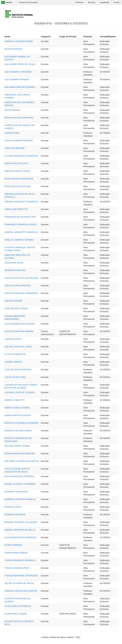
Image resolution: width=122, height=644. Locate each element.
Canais (116, 2)
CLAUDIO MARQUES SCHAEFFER (21, 156)
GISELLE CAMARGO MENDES (19, 240)
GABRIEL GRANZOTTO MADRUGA (21, 232)
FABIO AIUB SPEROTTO (16, 209)
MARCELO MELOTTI (14, 400)
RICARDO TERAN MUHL (16, 492)
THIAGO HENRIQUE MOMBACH (20, 560)
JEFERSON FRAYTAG (15, 270)
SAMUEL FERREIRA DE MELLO (20, 530)
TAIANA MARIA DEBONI (16, 553)
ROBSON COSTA (13, 507)
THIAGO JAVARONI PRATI (17, 568)
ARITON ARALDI (12, 110)
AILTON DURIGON (13, 49)
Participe (80, 2)
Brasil (6, 2)
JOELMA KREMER (13, 301)
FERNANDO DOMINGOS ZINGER (21, 224)
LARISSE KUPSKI (13, 339)
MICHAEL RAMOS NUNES (17, 446)
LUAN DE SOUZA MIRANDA (18, 370)
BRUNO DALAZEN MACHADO (19, 118)
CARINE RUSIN (12, 133)
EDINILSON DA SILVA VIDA (18, 186)
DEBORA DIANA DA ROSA (17, 171)
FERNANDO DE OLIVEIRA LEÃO (20, 217)
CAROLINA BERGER (14, 148)
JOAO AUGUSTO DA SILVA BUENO (21, 278)
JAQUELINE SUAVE (14, 263)
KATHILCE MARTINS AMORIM (19, 331)
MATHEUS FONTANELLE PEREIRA (21, 423)
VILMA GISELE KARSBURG (18, 606)
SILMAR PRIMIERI (13, 545)
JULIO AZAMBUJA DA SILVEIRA (20, 324)
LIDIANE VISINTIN (13, 362)
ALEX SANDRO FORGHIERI (18, 72)
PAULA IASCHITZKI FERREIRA (19, 476)
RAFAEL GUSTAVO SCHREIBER (20, 484)
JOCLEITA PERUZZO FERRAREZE (21, 293)
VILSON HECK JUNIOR (16, 614)
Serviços (92, 2)
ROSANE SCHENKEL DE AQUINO (21, 522)
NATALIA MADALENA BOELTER (20, 453)
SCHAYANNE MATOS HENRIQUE (20, 537)
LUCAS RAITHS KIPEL (15, 377)
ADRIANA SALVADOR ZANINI (19, 41)
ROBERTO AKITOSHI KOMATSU (20, 499)
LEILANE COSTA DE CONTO (18, 347)
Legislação (104, 2)
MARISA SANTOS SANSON (18, 415)
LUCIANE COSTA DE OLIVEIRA (20, 392)
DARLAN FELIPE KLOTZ (16, 163)
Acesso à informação (28, 2)
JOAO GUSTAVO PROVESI (18, 286)
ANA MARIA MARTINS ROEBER (20, 87)
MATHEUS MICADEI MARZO (18, 431)
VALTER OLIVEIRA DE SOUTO (19, 583)
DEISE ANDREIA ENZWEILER (19, 179)
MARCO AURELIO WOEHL (17, 408)
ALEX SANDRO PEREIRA (17, 79)
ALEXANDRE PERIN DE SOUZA (20, 64)
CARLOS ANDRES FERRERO (19, 141)
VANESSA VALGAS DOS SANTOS (21, 591)
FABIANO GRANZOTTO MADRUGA (21, 202)
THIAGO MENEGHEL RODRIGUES (21, 576)
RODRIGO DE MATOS (15, 515)
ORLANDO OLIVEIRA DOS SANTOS (22, 461)
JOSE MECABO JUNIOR (16, 308)
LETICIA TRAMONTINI (15, 354)
